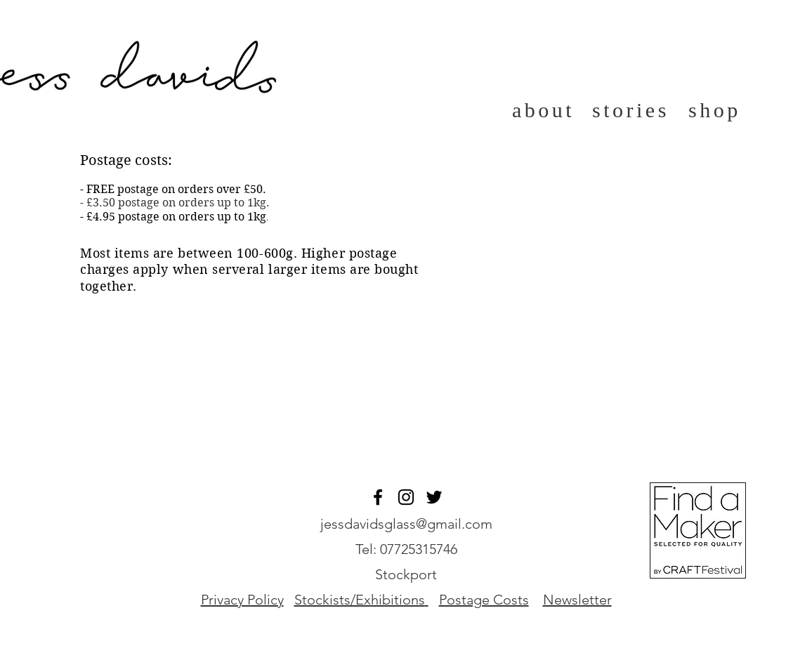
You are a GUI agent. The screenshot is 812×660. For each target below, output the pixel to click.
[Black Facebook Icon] (378, 497)
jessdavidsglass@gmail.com (406, 524)
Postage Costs (484, 600)
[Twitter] (434, 497)
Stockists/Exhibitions (360, 600)
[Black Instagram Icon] (406, 497)
